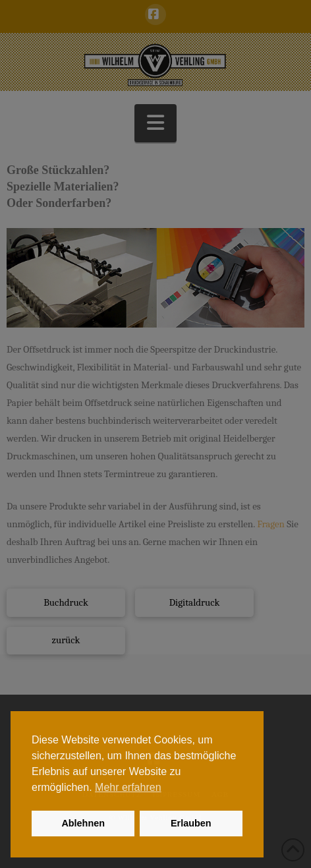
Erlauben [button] (191, 823)
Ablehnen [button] (83, 823)
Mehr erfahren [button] (128, 787)
